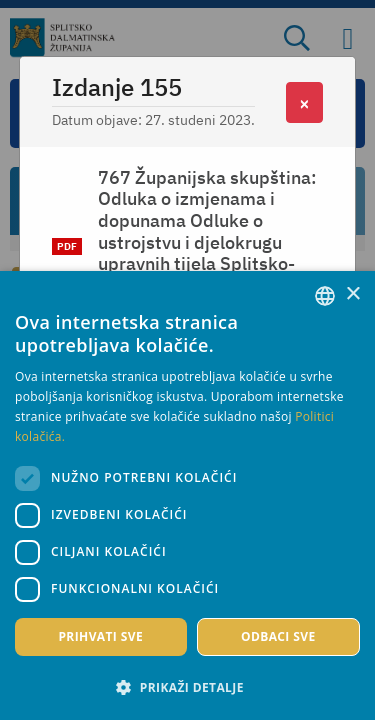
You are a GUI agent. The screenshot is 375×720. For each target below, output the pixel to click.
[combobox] (325, 296)
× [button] (352, 294)
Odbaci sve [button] (278, 636)
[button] (187, 687)
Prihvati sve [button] (100, 636)
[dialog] (187, 495)
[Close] (304, 102)
